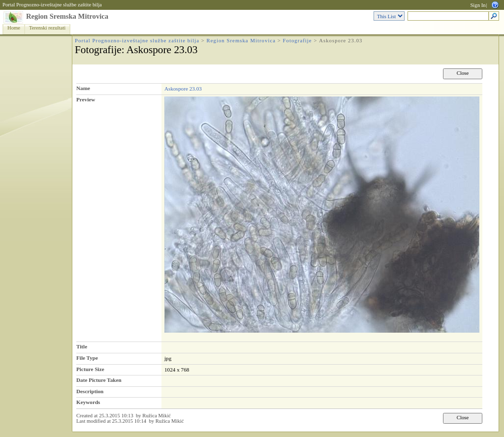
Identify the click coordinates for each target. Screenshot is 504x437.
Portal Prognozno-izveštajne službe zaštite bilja (52, 5)
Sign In (478, 5)
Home (14, 28)
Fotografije (298, 41)
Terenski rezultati (47, 28)
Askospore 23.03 (183, 89)
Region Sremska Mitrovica (67, 16)
